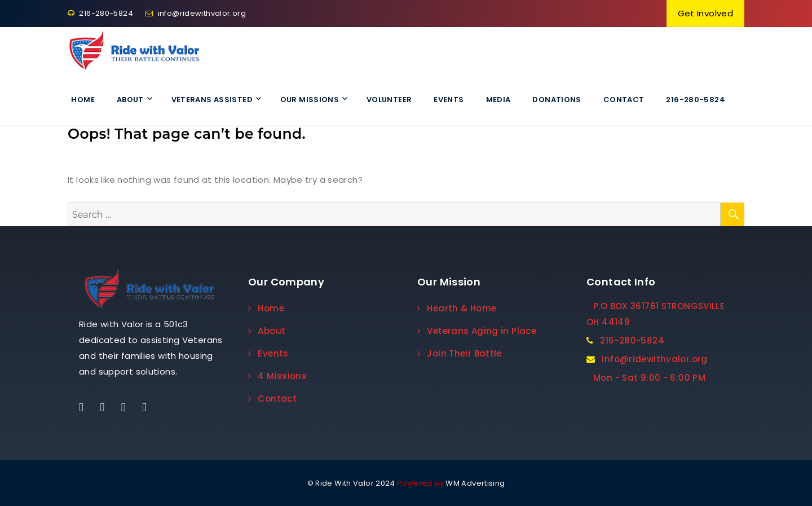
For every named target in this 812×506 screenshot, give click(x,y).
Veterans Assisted (212, 100)
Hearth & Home (457, 308)
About (130, 100)
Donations (557, 100)
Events (449, 100)
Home (83, 100)
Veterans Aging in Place (477, 331)
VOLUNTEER (389, 100)
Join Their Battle (460, 353)
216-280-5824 (100, 13)
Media (498, 100)
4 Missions (277, 376)
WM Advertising (475, 483)
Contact (624, 100)
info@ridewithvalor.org (196, 13)
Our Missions (310, 100)
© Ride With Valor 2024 (351, 483)
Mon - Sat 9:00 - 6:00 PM (649, 378)
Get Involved (706, 13)
